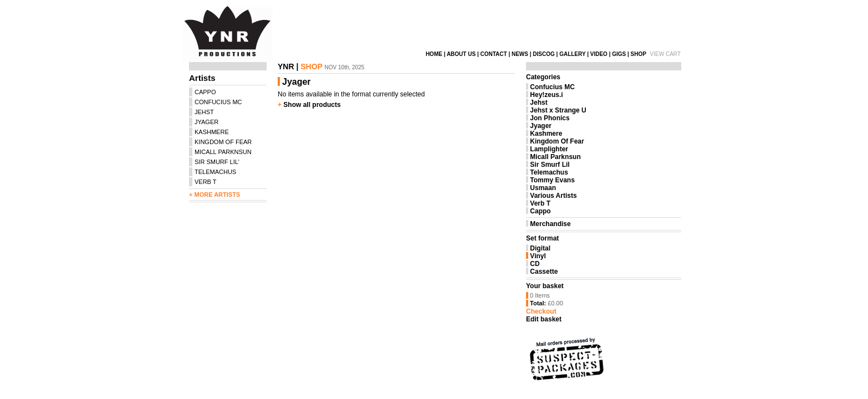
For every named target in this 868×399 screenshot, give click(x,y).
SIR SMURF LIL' (217, 162)
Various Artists (553, 196)
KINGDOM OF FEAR (223, 142)
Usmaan (543, 188)
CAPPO (205, 92)
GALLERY (572, 54)
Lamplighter (549, 149)
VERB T (206, 182)
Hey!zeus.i (546, 95)
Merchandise (550, 224)
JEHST (204, 112)
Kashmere (546, 134)
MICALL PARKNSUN (223, 152)
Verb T (540, 203)
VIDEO (599, 54)
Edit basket (544, 319)
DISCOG (543, 54)
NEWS (520, 54)
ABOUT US (461, 54)
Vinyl (538, 256)
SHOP (639, 54)
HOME (434, 54)
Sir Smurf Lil (550, 165)
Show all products (312, 105)
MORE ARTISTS (217, 195)
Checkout (541, 311)
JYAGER (206, 122)
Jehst (538, 103)
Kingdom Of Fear (557, 141)
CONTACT (493, 54)
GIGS (619, 54)
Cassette (544, 272)
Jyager (541, 126)
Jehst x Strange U (558, 110)
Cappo (540, 211)
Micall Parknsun (555, 157)
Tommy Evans (552, 180)
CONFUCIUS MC (218, 102)
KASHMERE (212, 132)
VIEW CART (665, 54)
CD (535, 264)
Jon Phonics (550, 118)
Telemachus (549, 172)
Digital (540, 248)
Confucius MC (552, 87)
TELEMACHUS (215, 172)
